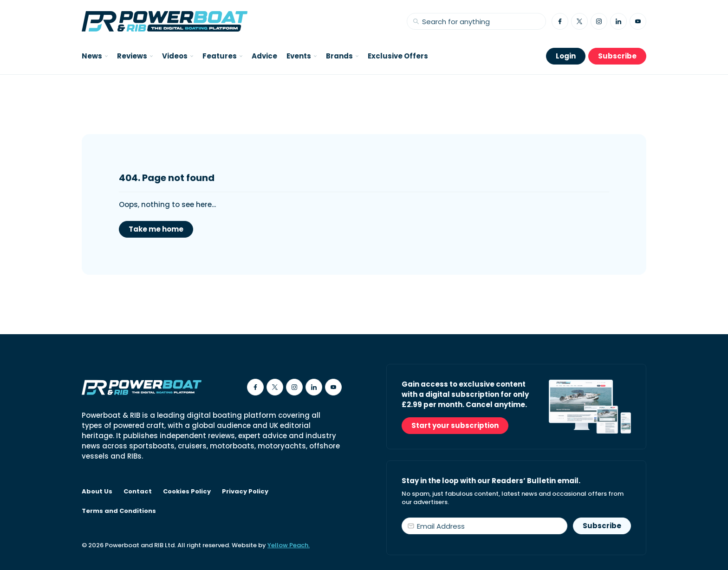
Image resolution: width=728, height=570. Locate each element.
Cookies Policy (187, 492)
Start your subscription (455, 425)
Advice (264, 56)
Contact (138, 492)
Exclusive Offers (398, 56)
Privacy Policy (245, 492)
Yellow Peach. (289, 545)
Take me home (156, 229)
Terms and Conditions (119, 511)
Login (566, 56)
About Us (97, 492)
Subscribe (617, 56)
